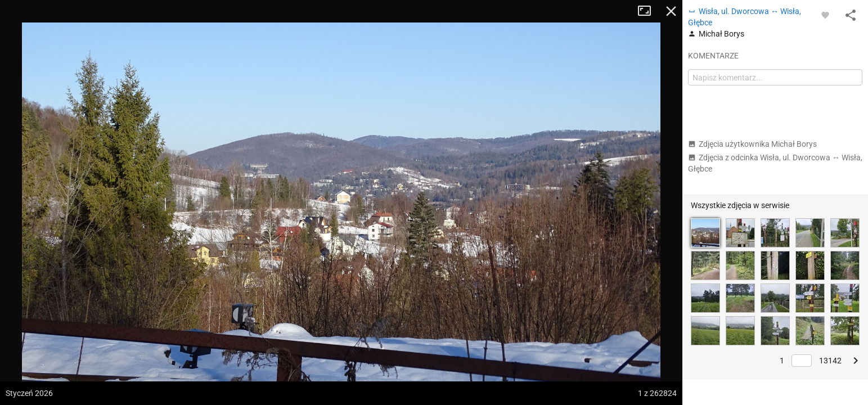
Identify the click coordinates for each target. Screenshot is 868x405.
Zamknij (671, 11)
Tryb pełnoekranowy (649, 11)
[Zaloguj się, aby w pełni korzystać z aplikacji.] (825, 15)
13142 (830, 361)
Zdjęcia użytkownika (752, 144)
